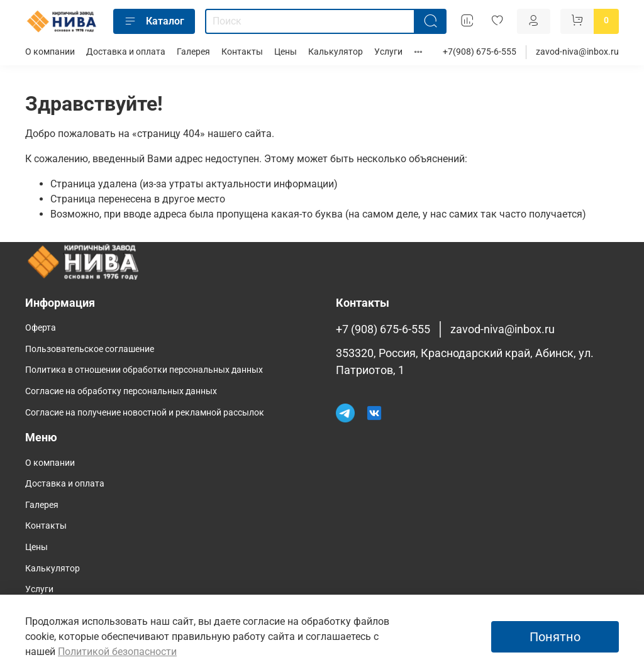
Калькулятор (336, 52)
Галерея (193, 52)
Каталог (154, 21)
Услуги (388, 52)
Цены (286, 52)
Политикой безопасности (117, 652)
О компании (50, 52)
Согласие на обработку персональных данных (121, 391)
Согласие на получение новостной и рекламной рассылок (145, 413)
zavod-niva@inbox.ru (577, 52)
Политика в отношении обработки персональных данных (144, 370)
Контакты (242, 52)
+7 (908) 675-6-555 (383, 329)
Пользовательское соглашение (90, 349)
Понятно (555, 637)
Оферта (41, 328)
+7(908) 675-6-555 (480, 52)
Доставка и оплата (126, 52)
